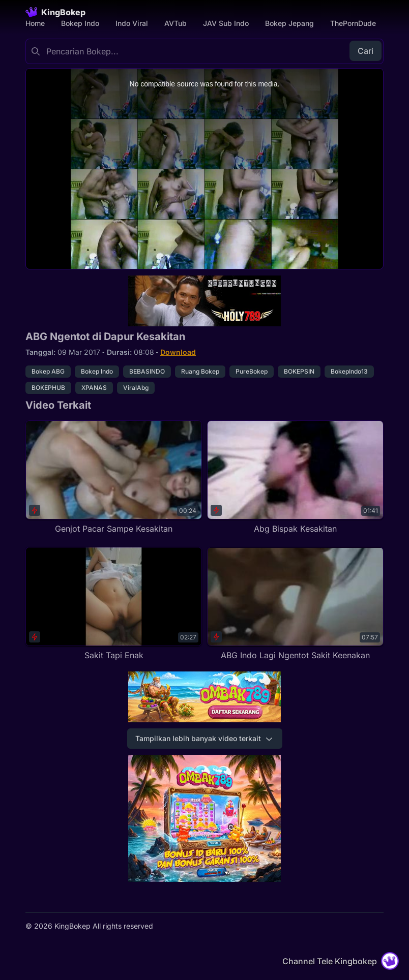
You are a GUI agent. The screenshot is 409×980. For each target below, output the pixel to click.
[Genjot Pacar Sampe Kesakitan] (114, 478)
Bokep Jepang (289, 23)
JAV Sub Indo (226, 23)
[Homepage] (55, 12)
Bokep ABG (48, 371)
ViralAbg (136, 388)
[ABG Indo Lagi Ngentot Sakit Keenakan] (295, 604)
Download (178, 352)
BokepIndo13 (349, 371)
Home (35, 23)
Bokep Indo (80, 23)
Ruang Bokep (200, 371)
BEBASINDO (147, 371)
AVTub (176, 23)
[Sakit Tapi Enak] (114, 604)
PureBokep (252, 371)
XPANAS (94, 388)
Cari (366, 51)
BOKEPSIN (299, 371)
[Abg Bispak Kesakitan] (295, 478)
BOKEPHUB (48, 388)
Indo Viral (132, 23)
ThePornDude (353, 23)
